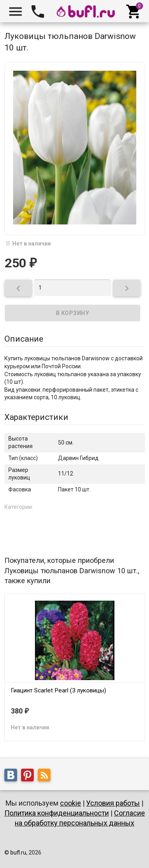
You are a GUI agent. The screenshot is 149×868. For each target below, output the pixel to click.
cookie (71, 803)
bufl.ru (18, 853)
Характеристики (36, 417)
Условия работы (113, 803)
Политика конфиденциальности (57, 813)
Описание (24, 339)
